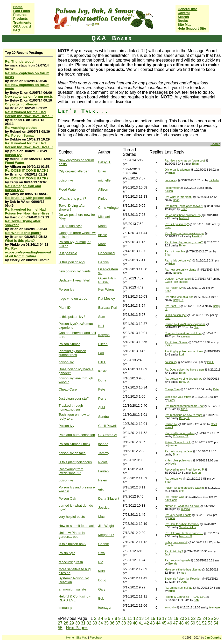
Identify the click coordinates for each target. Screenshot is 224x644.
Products (20, 19)
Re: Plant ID (172, 306)
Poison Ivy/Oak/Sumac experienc (185, 324)
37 (118, 623)
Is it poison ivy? (70, 226)
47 (176, 623)
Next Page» (77, 628)
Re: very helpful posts (178, 515)
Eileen (103, 344)
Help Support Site (192, 28)
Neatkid (197, 236)
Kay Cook (171, 500)
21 (187, 618)
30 (78, 623)
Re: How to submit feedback (182, 524)
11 (130, 618)
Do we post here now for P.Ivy (183, 215)
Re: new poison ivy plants (180, 270)
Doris (102, 380)
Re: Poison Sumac (20, 135)
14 (147, 618)
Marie (103, 226)
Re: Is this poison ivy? (178, 260)
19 (176, 618)
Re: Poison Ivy (174, 288)
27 (60, 623)
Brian (195, 164)
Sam (102, 317)
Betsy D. (105, 162)
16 (159, 618)
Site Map (184, 25)
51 (199, 623)
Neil (101, 326)
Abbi (102, 408)
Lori (101, 353)
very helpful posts (72, 517)
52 (204, 623)
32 (89, 623)
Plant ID (65, 308)
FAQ (17, 30)
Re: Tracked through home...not (184, 406)
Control (184, 13)
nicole (103, 235)
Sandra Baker (188, 527)
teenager (105, 608)
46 (170, 623)
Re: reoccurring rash (177, 560)
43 (152, 623)
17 (164, 618)
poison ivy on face (72, 453)
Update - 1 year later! (74, 280)
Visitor (168, 345)
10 (124, 618)
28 (66, 623)
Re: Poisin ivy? (174, 551)
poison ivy (13, 155)
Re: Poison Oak (174, 497)
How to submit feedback (77, 526)
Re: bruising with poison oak (28, 198)
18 (170, 618)
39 (129, 623)
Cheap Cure (68, 389)
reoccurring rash (71, 562)
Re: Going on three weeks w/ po (184, 233)
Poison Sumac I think (74, 444)
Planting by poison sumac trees (72, 353)
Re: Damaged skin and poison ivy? (23, 188)
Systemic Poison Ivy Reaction (183, 579)
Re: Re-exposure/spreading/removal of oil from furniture (28, 252)
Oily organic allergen (22, 104)
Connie (104, 544)
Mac (101, 517)
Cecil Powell (107, 426)
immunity (65, 608)
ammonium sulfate (72, 589)
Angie (184, 409)
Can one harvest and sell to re (183, 333)
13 (141, 618)
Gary (102, 589)
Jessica (104, 508)
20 (182, 618)
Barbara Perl (108, 308)
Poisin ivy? (67, 553)
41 (141, 623)
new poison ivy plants (75, 271)
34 (101, 623)
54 (216, 623)
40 (135, 623)
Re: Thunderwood (19, 61)
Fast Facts (22, 11)
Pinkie (103, 199)
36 (112, 623)
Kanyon (104, 335)
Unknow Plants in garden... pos (72, 535)
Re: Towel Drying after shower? (184, 206)
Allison (103, 189)
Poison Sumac (69, 344)
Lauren (103, 471)
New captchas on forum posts (29, 96)
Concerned (107, 253)
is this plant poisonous (75, 462)
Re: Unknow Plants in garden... (184, 533)
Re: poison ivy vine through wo (183, 379)
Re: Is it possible (175, 251)
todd (101, 571)
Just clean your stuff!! (75, 398)
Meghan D (106, 535)
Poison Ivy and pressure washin (184, 488)
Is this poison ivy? (72, 262)
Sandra (104, 417)
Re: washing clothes (21, 128)
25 (211, 618)
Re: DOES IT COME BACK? (27, 170)
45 (164, 623)
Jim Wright (106, 526)
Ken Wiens (106, 289)
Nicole (103, 462)
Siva (101, 553)
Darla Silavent (109, 498)
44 (158, 623)
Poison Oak (67, 498)
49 (187, 623)
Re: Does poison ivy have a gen (184, 370)
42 (147, 623)
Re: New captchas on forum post (185, 160)
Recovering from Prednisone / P (71, 471)
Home (18, 7)
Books (183, 21)
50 (193, 623)
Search (183, 17)
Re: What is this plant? (23, 233)
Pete (102, 389)
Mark (102, 244)
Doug (102, 580)
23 (199, 618)
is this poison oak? (72, 544)
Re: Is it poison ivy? (177, 224)
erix (101, 489)
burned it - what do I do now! (182, 506)
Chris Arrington (109, 208)
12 (136, 618)
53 (210, 623)
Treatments (22, 22)
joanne (103, 444)
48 (181, 623)
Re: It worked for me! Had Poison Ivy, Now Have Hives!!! (29, 114)
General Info (187, 9)
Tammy (104, 453)
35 (106, 623)
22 (193, 618)
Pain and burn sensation (77, 435)
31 (83, 623)
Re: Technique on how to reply (184, 415)
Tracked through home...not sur (71, 407)
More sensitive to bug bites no (183, 569)
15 (153, 618)
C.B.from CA (108, 435)
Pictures (20, 15)
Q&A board (22, 26)
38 (124, 623)
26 (216, 618)
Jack (167, 554)
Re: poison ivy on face (178, 451)
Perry (102, 398)
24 (205, 618)
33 (95, 623)
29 (72, 623)
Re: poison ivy (173, 479)
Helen (103, 480)
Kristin (103, 371)
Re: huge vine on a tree (179, 297)
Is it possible (68, 253)
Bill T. (102, 362)
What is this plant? (20, 241)
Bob (101, 598)
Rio (101, 562)
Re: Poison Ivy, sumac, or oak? (184, 242)
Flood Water (15, 163)
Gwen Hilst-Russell (107, 280)
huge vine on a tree (73, 298)
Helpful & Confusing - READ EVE (75, 598)
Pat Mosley (107, 298)
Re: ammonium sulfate (178, 588)
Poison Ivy (66, 289)
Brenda (173, 563)
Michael (104, 217)
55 (60, 628)
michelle (104, 180)
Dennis (103, 262)
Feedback (96, 638)
